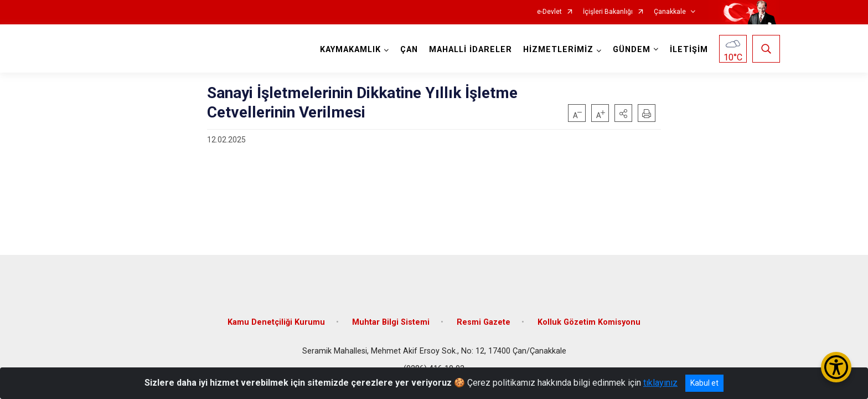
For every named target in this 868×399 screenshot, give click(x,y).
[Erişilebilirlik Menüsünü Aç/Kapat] (836, 367)
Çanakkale (670, 12)
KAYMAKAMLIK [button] (349, 50)
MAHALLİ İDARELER (469, 50)
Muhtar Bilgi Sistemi (391, 317)
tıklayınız (660, 383)
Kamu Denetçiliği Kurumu (276, 317)
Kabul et (704, 383)
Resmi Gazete (484, 317)
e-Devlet (549, 12)
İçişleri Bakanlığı (608, 12)
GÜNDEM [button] (631, 50)
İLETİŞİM (688, 50)
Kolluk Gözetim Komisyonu (589, 317)
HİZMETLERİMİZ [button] (557, 50)
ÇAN (408, 50)
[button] (623, 113)
